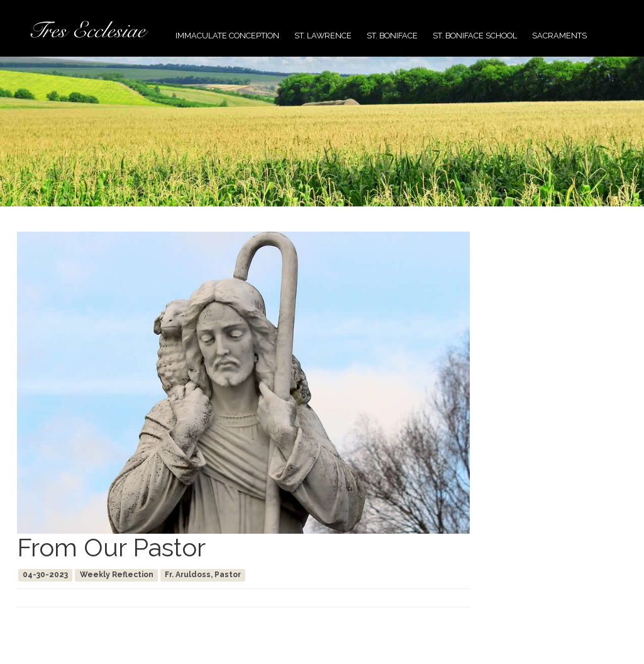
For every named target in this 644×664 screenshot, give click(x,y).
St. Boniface (392, 36)
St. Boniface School (475, 36)
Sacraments (559, 36)
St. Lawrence (323, 36)
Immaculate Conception (227, 36)
